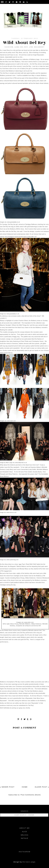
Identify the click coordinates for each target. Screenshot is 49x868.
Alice (24, 832)
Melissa (25, 835)
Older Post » (42, 787)
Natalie (24, 838)
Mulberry (39, 47)
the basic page (29, 862)
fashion (9, 47)
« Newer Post (7, 787)
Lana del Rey (21, 47)
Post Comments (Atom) (31, 795)
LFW (31, 47)
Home (25, 787)
